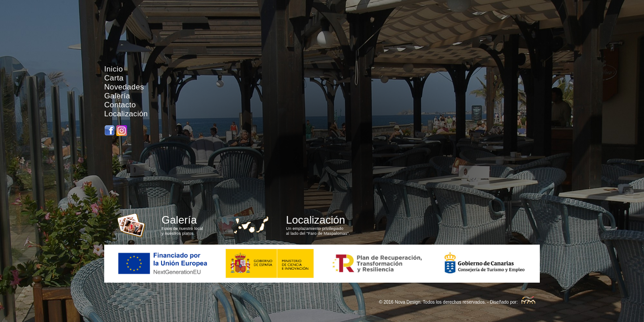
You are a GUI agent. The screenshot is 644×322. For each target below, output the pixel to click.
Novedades (124, 87)
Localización (126, 114)
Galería (117, 96)
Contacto (120, 105)
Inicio (114, 69)
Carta (114, 78)
